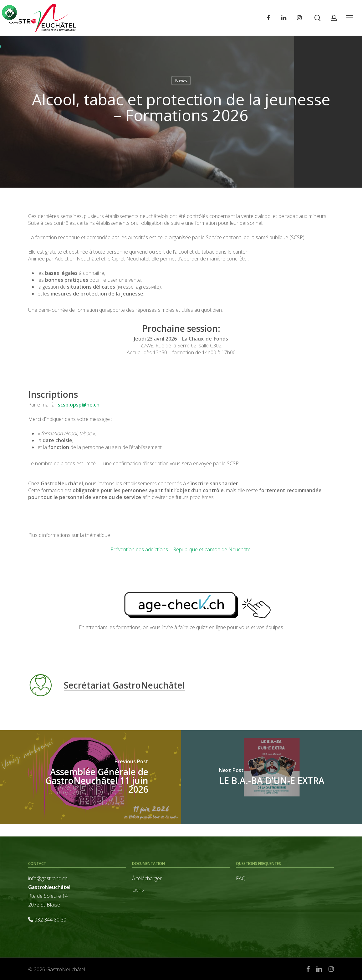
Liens (138, 890)
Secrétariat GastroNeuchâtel (124, 685)
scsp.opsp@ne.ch (79, 405)
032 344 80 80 (50, 920)
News (181, 81)
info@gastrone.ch (48, 878)
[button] (350, 18)
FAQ (241, 878)
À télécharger (147, 878)
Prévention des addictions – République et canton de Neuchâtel (181, 549)
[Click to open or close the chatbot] (9, 13)
